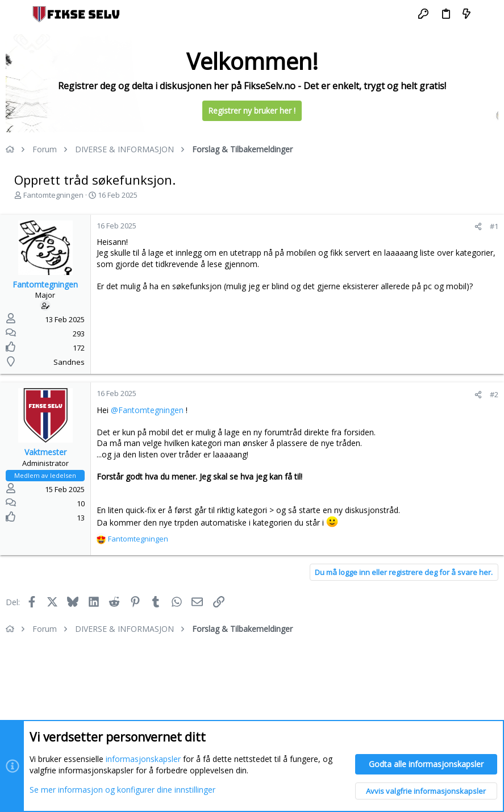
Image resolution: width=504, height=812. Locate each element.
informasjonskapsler (143, 759)
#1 (494, 226)
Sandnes (69, 362)
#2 (494, 394)
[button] (17, 14)
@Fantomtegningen (147, 410)
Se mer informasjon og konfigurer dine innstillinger (122, 789)
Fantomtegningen (53, 195)
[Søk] (487, 14)
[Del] (478, 226)
